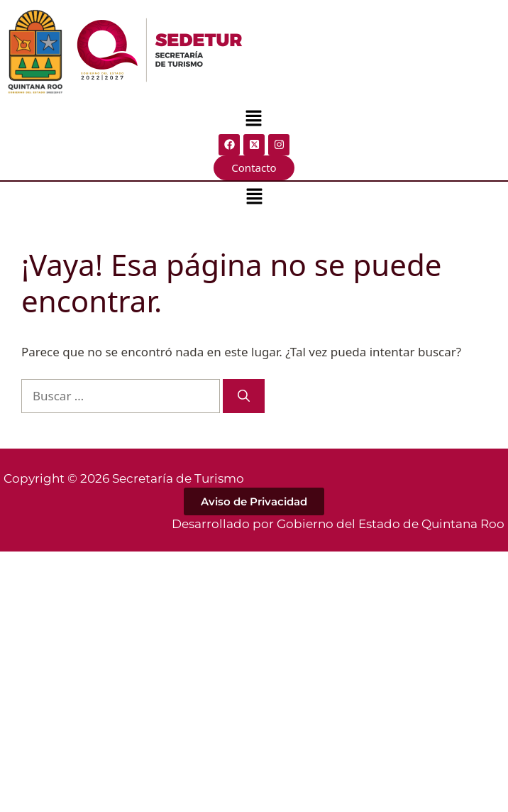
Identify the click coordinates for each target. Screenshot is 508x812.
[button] (254, 119)
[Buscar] (244, 396)
